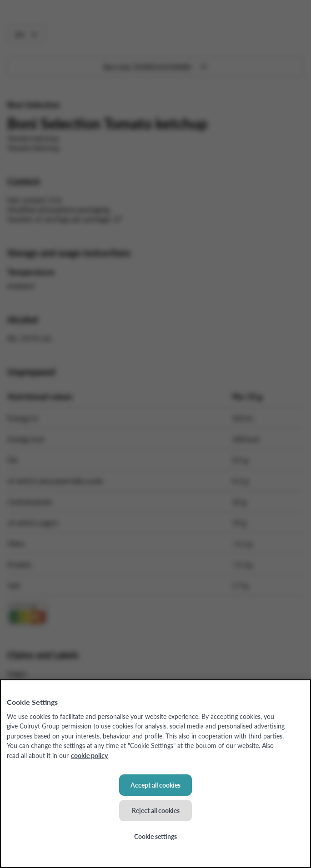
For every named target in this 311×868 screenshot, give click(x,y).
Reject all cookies (156, 810)
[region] (155, 774)
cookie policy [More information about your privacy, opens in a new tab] (89, 755)
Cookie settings (155, 836)
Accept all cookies (155, 785)
